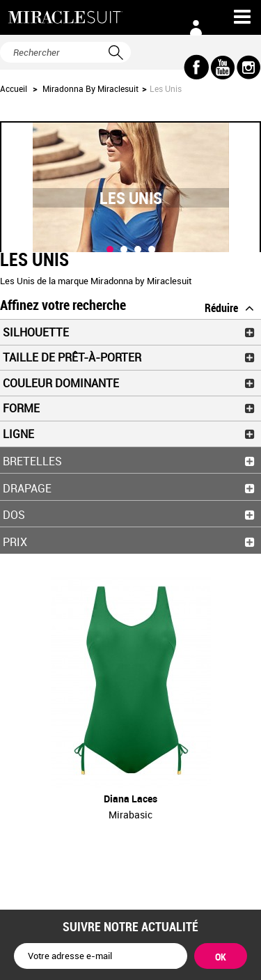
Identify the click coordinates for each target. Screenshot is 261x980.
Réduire (221, 308)
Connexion (196, 28)
